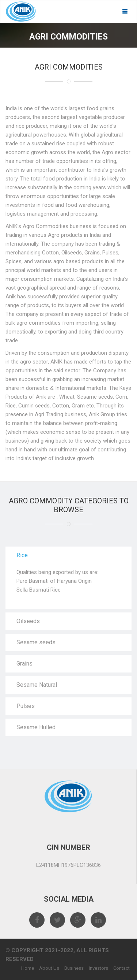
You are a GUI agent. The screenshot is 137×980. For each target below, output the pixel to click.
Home (28, 968)
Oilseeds (28, 621)
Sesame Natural (37, 685)
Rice (22, 555)
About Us (49, 968)
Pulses (26, 706)
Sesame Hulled (36, 727)
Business (74, 968)
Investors (98, 968)
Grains (24, 664)
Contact (121, 968)
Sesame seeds (36, 642)
